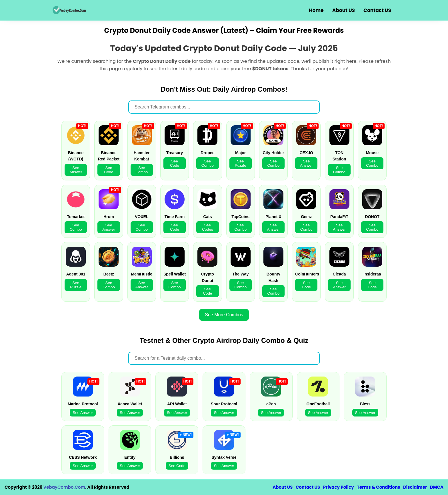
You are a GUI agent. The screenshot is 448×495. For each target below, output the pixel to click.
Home (316, 10)
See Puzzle (241, 163)
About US (344, 10)
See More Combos (224, 315)
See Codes (208, 227)
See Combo (142, 170)
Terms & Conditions (378, 487)
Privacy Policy (339, 487)
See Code (109, 170)
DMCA (437, 487)
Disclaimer (415, 487)
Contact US (377, 10)
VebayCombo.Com (64, 487)
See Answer (76, 170)
